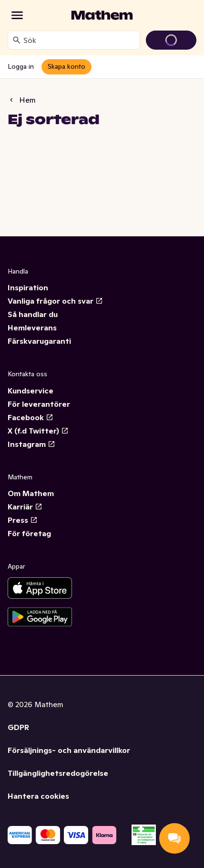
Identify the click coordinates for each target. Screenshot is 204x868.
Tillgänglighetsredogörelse (58, 773)
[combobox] (80, 40)
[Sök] (17, 40)
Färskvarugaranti (39, 341)
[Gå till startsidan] (102, 15)
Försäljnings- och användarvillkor (69, 750)
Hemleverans (32, 328)
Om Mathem (31, 493)
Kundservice (31, 391)
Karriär (25, 507)
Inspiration (28, 287)
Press (23, 520)
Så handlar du (33, 314)
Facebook (31, 417)
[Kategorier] (17, 15)
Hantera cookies (38, 796)
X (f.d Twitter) (38, 431)
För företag (29, 533)
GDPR (18, 727)
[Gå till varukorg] (171, 40)
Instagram (31, 444)
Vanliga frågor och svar (55, 301)
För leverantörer (39, 404)
